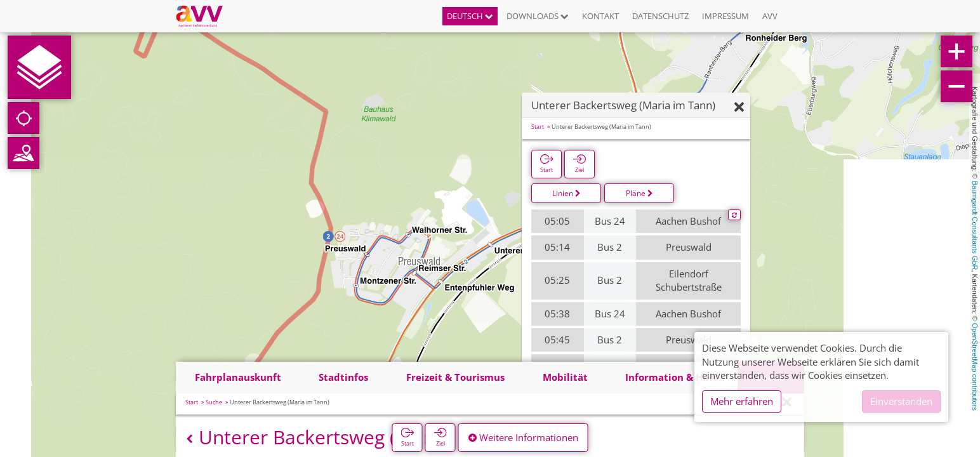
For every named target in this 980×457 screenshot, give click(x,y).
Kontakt (600, 16)
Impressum (725, 16)
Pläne (639, 193)
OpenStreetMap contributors (975, 367)
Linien (566, 193)
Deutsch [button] (470, 16)
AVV (770, 16)
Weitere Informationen (523, 437)
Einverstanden (901, 401)
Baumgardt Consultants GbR (975, 226)
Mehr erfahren (742, 401)
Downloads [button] (538, 16)
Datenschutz (660, 16)
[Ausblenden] (739, 108)
